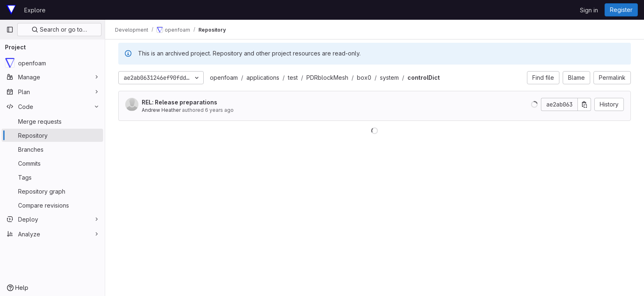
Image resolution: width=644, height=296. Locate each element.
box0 (364, 77)
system (389, 77)
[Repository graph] (52, 191)
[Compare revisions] (52, 205)
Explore (35, 10)
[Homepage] (11, 10)
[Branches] (52, 149)
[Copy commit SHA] (584, 104)
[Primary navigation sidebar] (10, 30)
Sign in (589, 10)
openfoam (224, 77)
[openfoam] (52, 63)
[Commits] (52, 163)
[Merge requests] (52, 121)
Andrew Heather (161, 110)
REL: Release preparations (179, 102)
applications (263, 77)
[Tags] (52, 177)
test (293, 77)
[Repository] (52, 135)
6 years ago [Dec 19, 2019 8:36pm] (219, 110)
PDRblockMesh (327, 77)
